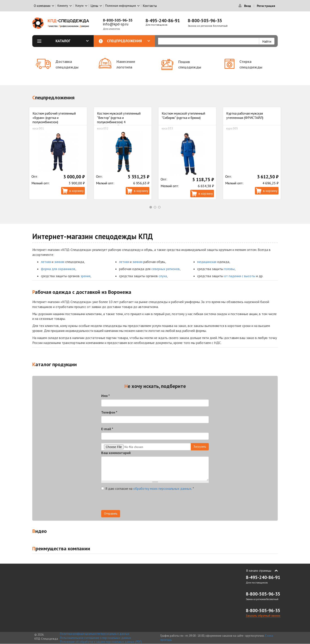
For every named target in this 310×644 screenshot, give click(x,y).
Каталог (72, 41)
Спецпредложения (129, 41)
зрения (85, 276)
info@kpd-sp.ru (116, 24)
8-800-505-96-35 (118, 20)
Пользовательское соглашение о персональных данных (96, 638)
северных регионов (166, 269)
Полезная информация (121, 6)
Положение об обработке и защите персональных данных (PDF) (101, 642)
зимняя (59, 262)
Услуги (79, 6)
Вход (247, 6)
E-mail (107, 429)
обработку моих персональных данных (162, 488)
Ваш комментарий (116, 453)
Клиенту (63, 6)
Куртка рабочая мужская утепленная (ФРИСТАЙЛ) (245, 115)
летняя (46, 262)
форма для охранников (58, 269)
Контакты (150, 6)
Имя (105, 396)
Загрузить (200, 446)
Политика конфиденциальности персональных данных (95, 634)
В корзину (76, 191)
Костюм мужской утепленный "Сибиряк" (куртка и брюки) (183, 115)
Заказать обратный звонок (263, 616)
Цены (94, 6)
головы (229, 269)
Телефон (109, 412)
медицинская (207, 262)
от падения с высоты (240, 276)
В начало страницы (259, 571)
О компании (42, 6)
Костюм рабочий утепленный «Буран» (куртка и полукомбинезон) (54, 117)
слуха (163, 276)
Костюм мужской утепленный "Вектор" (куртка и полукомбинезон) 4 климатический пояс (119, 120)
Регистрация (266, 6)
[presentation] (134, 502)
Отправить (111, 513)
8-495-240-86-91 (163, 21)
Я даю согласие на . (148, 488)
